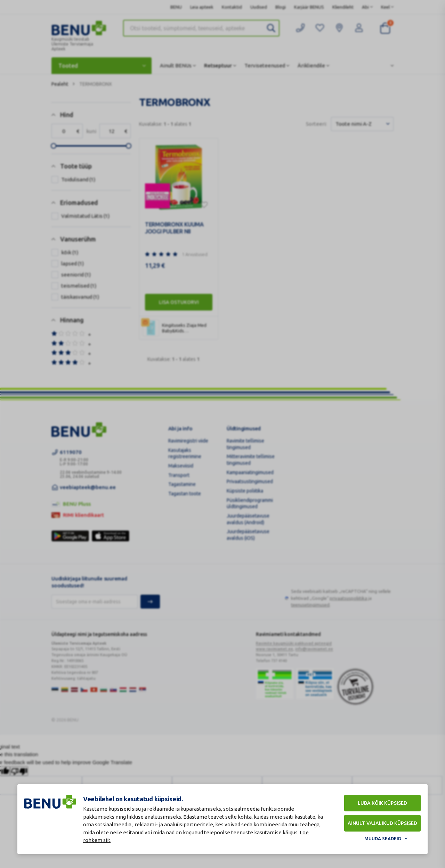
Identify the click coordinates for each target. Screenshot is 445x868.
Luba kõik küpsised (382, 803)
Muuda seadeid (383, 838)
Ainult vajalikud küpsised (382, 823)
